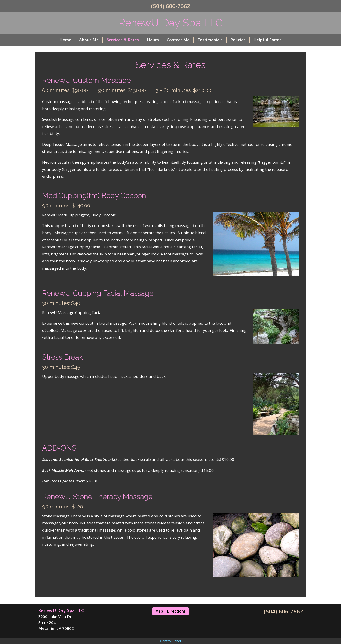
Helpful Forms (267, 40)
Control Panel (170, 641)
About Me (91, 40)
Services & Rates (125, 40)
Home (67, 40)
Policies (240, 40)
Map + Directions (170, 611)
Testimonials (212, 40)
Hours (155, 40)
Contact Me (180, 40)
